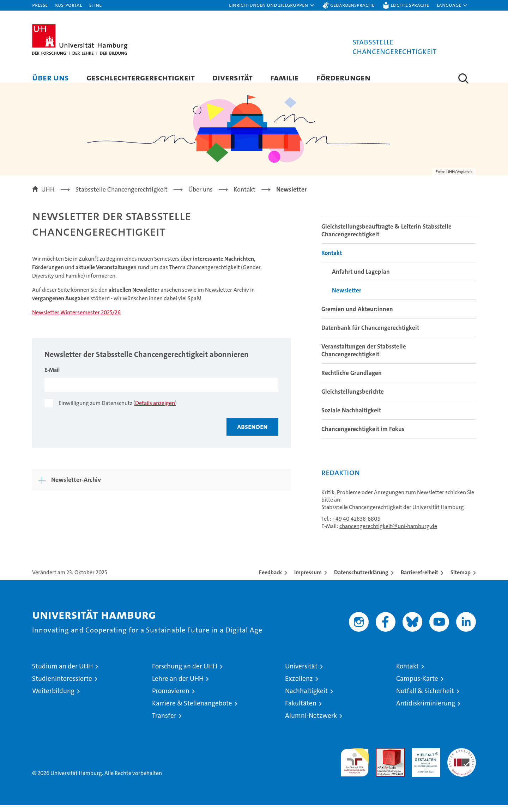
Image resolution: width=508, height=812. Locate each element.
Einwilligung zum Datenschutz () (118, 410)
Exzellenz (299, 686)
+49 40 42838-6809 (356, 526)
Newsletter (347, 297)
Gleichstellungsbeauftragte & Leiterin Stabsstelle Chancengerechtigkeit (386, 237)
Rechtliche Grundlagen (352, 380)
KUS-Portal (68, 5)
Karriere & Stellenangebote (192, 710)
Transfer (164, 723)
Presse (40, 5)
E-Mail (52, 377)
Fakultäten (301, 710)
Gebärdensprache (352, 5)
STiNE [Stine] (95, 5)
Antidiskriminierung (426, 710)
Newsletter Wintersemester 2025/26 (76, 319)
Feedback (270, 579)
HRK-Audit (424, 759)
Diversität (232, 77)
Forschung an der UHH (185, 673)
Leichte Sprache (410, 5)
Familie (285, 77)
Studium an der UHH (62, 673)
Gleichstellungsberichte (353, 399)
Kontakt (332, 260)
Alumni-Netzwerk (311, 723)
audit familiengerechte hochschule (355, 766)
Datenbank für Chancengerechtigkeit (370, 335)
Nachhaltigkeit (306, 698)
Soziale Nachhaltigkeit (351, 417)
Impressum (308, 579)
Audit (383, 759)
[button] (272, 5)
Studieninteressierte (62, 686)
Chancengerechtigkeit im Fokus (363, 436)
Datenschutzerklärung (361, 579)
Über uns (50, 77)
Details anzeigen (155, 410)
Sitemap (461, 579)
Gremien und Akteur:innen (357, 316)
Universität (301, 673)
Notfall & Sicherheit (425, 698)
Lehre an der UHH (178, 686)
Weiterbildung (53, 698)
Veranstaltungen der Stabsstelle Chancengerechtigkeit (364, 357)
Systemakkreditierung (462, 759)
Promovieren (171, 698)
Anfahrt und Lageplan (361, 279)
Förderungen (343, 77)
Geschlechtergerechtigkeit (141, 77)
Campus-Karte (417, 686)
